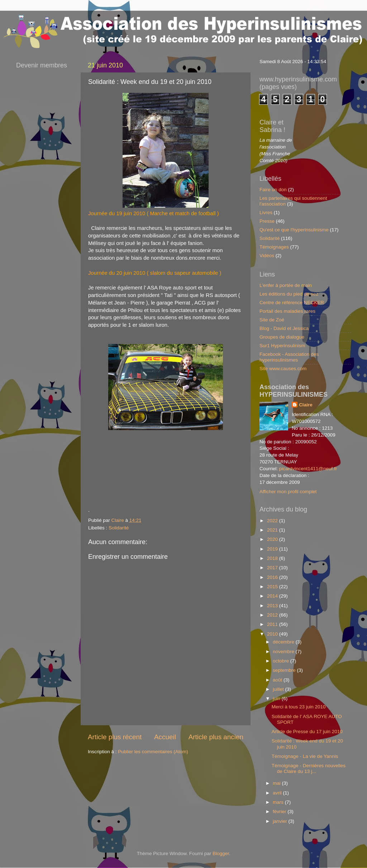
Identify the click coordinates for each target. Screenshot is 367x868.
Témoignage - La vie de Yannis (305, 756)
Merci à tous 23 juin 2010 (299, 707)
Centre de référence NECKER (292, 303)
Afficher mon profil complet (288, 492)
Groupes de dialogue (282, 337)
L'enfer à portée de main (286, 285)
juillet (279, 689)
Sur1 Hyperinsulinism (282, 346)
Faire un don (273, 190)
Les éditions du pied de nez (289, 294)
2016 (273, 577)
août (278, 680)
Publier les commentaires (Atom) (153, 752)
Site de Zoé (272, 320)
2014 (273, 596)
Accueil (165, 737)
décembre (284, 642)
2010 (273, 634)
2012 (273, 615)
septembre (285, 670)
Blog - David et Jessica (284, 328)
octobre (282, 661)
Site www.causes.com (283, 369)
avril (278, 793)
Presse (267, 221)
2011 (273, 624)
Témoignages (274, 247)
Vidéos (267, 256)
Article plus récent (115, 737)
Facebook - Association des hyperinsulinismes (289, 357)
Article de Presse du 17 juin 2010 (307, 732)
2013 (273, 606)
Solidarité (119, 528)
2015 (273, 587)
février (280, 812)
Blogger (221, 853)
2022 (273, 521)
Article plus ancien (216, 737)
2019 (273, 549)
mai (277, 783)
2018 (273, 558)
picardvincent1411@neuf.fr (308, 469)
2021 (273, 530)
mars (279, 802)
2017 (273, 568)
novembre (284, 652)
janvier (281, 821)
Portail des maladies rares (287, 311)
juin (277, 699)
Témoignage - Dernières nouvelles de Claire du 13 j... (309, 768)
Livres (266, 213)
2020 (273, 539)
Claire (306, 405)
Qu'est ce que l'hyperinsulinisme (294, 230)
